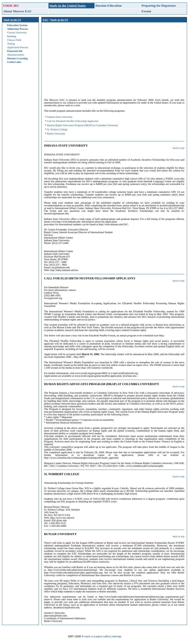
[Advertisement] (114, 59)
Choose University (17, 33)
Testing (11, 44)
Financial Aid (15, 51)
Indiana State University (60, 117)
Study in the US (12, 20)
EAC (46, 20)
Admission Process (18, 29)
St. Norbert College (57, 129)
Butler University (56, 134)
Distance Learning (17, 58)
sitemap (117, 636)
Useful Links (14, 62)
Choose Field (14, 40)
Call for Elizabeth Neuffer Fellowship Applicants (73, 121)
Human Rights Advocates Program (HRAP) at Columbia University (83, 125)
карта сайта (103, 636)
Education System (17, 25)
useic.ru (89, 636)
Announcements (16, 55)
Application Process (18, 47)
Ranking (12, 36)
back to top (179, 148)
